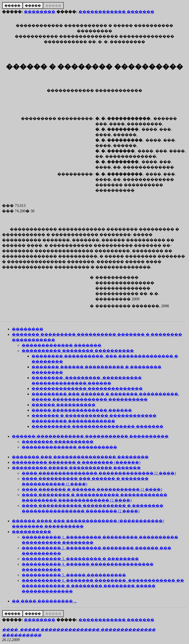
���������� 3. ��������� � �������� (80, 559)
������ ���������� (63, 405)
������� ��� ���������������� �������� (80, 457)
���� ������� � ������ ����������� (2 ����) (92, 489)
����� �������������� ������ (82, 410)
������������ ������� (116, 12)
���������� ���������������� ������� (97, 426)
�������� (40, 12)
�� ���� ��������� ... (44, 601)
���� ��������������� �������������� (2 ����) (99, 473)
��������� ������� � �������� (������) (76, 462)
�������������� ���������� (69, 447)
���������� (31, 532)
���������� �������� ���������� (78, 351)
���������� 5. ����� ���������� (74, 575)
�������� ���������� (58, 442)
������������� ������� (62, 345)
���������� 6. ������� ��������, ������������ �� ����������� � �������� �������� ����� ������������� (103, 586)
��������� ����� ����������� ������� (76, 468)
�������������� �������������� (87, 389)
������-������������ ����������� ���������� (90, 436)
